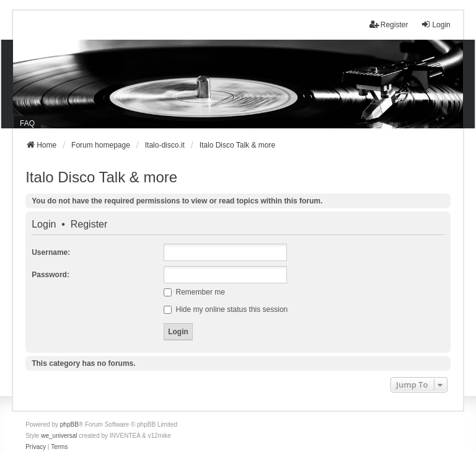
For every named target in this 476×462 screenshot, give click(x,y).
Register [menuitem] (389, 24)
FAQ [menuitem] (27, 123)
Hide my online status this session (226, 309)
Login (44, 224)
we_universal (59, 436)
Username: (51, 252)
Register (89, 224)
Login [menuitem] (435, 24)
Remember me (194, 292)
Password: (51, 275)
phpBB (69, 424)
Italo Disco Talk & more (101, 177)
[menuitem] (36, 447)
